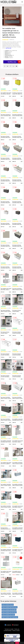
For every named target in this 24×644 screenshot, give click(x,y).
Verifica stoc (14, 62)
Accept (17, 643)
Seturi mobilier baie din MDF (9, 610)
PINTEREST (15, 625)
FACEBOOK (8, 625)
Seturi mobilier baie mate (8, 615)
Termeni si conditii (9, 629)
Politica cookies (16, 631)
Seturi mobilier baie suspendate (10, 617)
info (10, 96)
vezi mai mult (8, 48)
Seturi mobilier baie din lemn (9, 612)
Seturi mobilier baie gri (8, 605)
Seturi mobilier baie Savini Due (10, 607)
